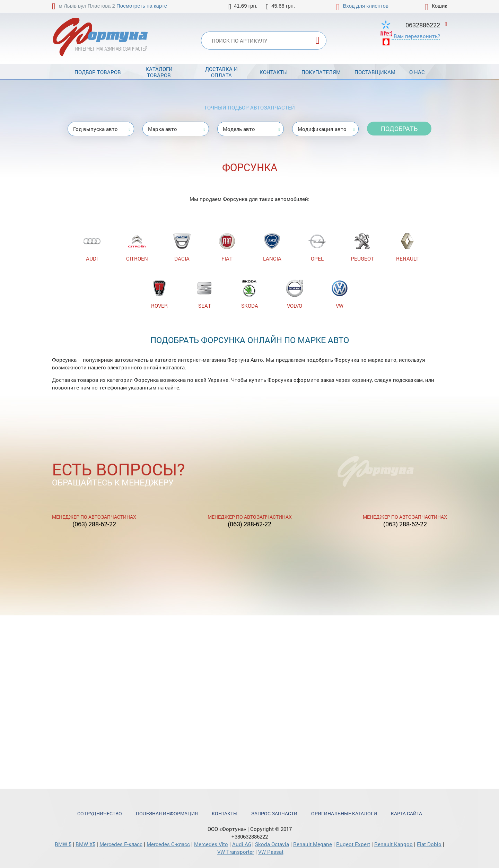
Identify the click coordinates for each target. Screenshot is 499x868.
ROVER (159, 294)
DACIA (182, 247)
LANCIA (272, 247)
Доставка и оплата (221, 72)
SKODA (249, 294)
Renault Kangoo (393, 844)
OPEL (317, 247)
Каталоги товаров (159, 72)
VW (340, 294)
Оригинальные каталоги (344, 813)
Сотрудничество (100, 813)
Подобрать (399, 129)
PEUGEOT (362, 247)
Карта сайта (406, 813)
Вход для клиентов (366, 6)
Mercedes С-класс (168, 844)
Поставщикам (375, 72)
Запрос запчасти (274, 813)
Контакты (274, 72)
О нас (417, 72)
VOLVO (295, 294)
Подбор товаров (98, 72)
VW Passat (271, 852)
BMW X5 (85, 844)
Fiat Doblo (429, 844)
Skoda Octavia (272, 844)
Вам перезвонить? (417, 36)
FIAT (227, 247)
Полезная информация (167, 813)
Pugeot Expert (353, 844)
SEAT (204, 294)
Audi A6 (242, 844)
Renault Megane (313, 844)
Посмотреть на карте (142, 6)
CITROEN (137, 247)
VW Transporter (236, 852)
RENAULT (407, 247)
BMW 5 (63, 844)
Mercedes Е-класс (121, 844)
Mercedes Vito (211, 844)
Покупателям (321, 72)
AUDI (92, 247)
